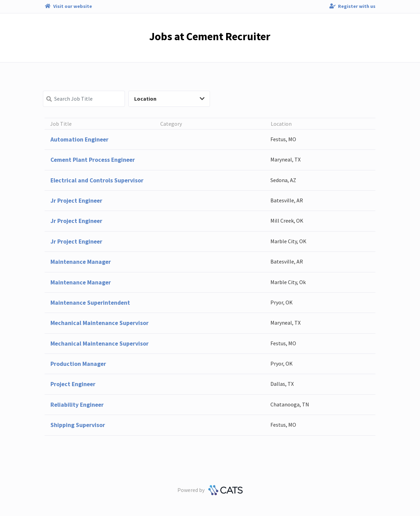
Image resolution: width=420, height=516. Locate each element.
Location (169, 99)
